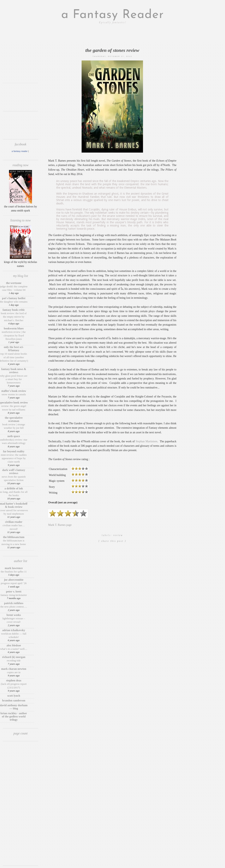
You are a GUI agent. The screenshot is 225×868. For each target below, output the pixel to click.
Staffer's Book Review (14, 391)
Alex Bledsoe (14, 645)
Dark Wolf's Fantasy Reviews (14, 472)
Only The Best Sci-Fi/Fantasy (14, 349)
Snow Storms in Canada (14, 394)
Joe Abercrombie (14, 580)
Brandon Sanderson (14, 701)
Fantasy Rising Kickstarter (14, 595)
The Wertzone (14, 283)
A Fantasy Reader (20, 151)
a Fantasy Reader (113, 15)
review (118, 535)
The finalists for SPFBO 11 (14, 572)
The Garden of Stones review (112, 50)
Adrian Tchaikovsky (14, 630)
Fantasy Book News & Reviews (14, 371)
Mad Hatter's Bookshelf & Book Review (14, 505)
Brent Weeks (14, 615)
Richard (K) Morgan (14, 657)
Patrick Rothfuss (14, 603)
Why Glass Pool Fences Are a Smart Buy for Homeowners (14, 379)
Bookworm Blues (14, 328)
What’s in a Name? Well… (14, 649)
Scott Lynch (14, 696)
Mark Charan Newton (14, 669)
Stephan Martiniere (146, 441)
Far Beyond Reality (14, 451)
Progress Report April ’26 (14, 583)
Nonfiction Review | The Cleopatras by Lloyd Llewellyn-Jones (14, 335)
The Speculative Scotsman (14, 419)
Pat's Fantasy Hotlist (14, 298)
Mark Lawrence (14, 568)
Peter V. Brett (14, 592)
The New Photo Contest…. (14, 607)
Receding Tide (14, 660)
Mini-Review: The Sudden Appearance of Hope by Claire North (14, 458)
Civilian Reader (14, 522)
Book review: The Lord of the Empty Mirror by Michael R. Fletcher (14, 317)
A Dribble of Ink (14, 488)
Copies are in (14, 672)
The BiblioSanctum (14, 537)
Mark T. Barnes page (60, 525)
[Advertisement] (20, 68)
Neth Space (14, 436)
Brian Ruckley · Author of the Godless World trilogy (14, 717)
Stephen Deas (14, 680)
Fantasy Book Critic (14, 310)
